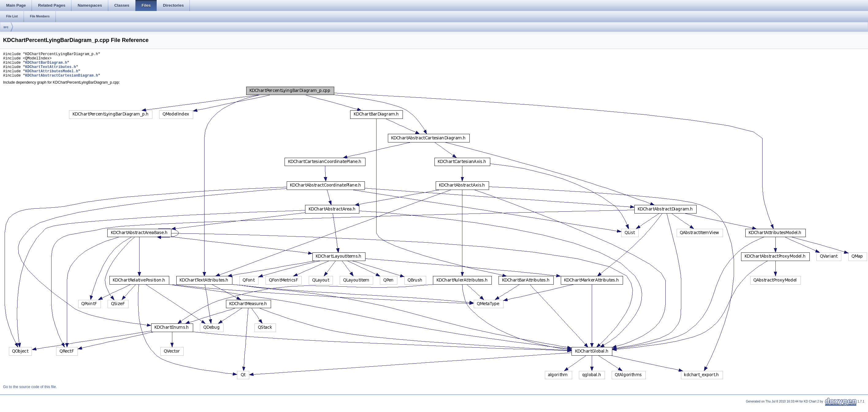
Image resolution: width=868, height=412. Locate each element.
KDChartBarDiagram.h (46, 65)
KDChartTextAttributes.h (51, 70)
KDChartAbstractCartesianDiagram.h (62, 81)
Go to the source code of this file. (30, 392)
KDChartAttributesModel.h (52, 76)
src (6, 27)
